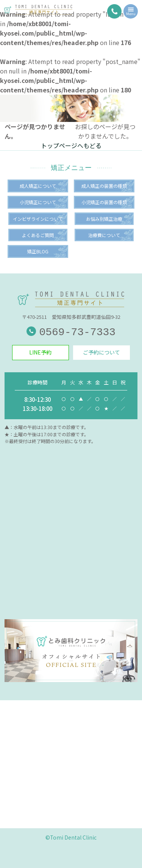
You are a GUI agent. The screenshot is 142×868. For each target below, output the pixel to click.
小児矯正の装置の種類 (104, 202)
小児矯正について (38, 202)
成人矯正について (38, 186)
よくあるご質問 (38, 235)
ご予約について (101, 352)
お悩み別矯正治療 (104, 219)
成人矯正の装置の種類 (104, 186)
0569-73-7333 (71, 332)
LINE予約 (40, 352)
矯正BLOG (38, 251)
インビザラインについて (38, 219)
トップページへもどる (71, 145)
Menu (131, 12)
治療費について (104, 235)
